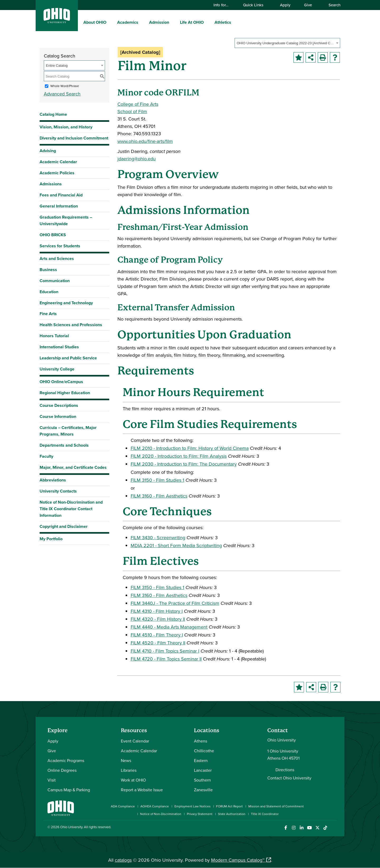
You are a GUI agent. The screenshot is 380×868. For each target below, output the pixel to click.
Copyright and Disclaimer (64, 526)
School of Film (132, 111)
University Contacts (58, 491)
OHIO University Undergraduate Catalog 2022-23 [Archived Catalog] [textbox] (286, 43)
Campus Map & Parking (69, 790)
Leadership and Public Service (68, 358)
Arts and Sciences (57, 259)
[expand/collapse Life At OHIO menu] (208, 22)
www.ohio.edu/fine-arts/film (145, 141)
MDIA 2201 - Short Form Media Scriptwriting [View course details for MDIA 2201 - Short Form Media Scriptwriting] (176, 545)
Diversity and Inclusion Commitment (74, 138)
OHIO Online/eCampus (61, 382)
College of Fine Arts (138, 104)
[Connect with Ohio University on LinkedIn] (301, 828)
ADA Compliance (123, 806)
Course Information (58, 416)
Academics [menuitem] (128, 22)
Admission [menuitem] (159, 22)
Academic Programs (66, 760)
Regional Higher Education (65, 393)
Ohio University (71, 827)
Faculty (46, 456)
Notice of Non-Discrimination (161, 814)
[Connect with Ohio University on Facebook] (286, 828)
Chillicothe (204, 751)
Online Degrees (62, 770)
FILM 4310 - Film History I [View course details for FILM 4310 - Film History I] (157, 611)
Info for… (224, 5)
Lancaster (203, 770)
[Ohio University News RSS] (333, 828)
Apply (285, 5)
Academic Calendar (58, 162)
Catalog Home (53, 114)
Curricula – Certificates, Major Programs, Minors (68, 431)
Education (49, 292)
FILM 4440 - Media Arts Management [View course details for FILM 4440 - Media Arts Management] (169, 627)
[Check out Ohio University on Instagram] (294, 828)
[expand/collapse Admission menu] (173, 22)
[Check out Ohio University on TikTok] (325, 828)
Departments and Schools (64, 445)
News (126, 760)
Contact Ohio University (289, 778)
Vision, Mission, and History (66, 127)
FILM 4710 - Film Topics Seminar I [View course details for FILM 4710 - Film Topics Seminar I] (165, 651)
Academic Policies (57, 173)
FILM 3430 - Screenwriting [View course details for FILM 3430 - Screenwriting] (158, 537)
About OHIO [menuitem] (95, 22)
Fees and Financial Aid (61, 195)
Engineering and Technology (66, 303)
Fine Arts (48, 314)
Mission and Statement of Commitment (276, 806)
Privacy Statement (200, 814)
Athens (201, 741)
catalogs (123, 860)
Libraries (129, 770)
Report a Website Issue (142, 790)
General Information (59, 206)
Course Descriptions (59, 405)
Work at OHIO (133, 780)
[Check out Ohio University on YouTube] (309, 828)
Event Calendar (135, 741)
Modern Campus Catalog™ (238, 860)
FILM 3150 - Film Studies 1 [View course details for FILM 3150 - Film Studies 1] (157, 480)
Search (332, 5)
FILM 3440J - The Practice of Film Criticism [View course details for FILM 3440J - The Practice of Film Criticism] (175, 603)
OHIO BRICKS (53, 235)
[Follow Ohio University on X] (317, 828)
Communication (55, 281)
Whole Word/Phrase (65, 86)
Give (308, 5)
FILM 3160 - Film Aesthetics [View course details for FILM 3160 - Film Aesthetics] (159, 496)
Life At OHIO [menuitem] (192, 22)
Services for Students (60, 246)
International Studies (59, 347)
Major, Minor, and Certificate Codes (73, 467)
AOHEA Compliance (155, 806)
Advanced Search (62, 94)
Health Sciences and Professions (71, 325)
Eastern (201, 760)
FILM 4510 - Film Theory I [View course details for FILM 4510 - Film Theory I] (157, 635)
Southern (202, 780)
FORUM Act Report (229, 806)
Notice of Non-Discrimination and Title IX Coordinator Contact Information (71, 509)
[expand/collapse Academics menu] (142, 22)
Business (48, 270)
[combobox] (287, 43)
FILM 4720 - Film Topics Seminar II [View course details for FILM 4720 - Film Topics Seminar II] (166, 659)
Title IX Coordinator (265, 814)
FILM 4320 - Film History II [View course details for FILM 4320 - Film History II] (158, 619)
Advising (48, 151)
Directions (285, 770)
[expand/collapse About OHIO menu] (110, 22)
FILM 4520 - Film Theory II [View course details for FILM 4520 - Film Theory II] (158, 643)
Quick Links (256, 5)
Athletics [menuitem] (223, 22)
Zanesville (203, 790)
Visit (52, 780)
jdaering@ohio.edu (137, 159)
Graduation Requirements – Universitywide (66, 220)
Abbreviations (53, 480)
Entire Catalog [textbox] (57, 66)
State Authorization (232, 814)
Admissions (51, 184)
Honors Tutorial (54, 336)
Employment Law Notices (193, 806)
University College (57, 369)
